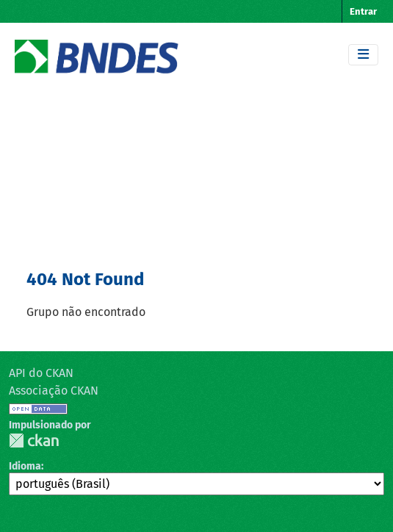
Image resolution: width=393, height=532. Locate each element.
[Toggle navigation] (363, 55)
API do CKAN (41, 373)
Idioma (25, 466)
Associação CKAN (54, 391)
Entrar (363, 11)
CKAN (34, 441)
